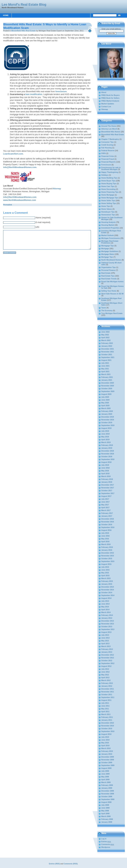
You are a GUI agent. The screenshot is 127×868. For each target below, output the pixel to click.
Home (6, 15)
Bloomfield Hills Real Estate (23, 31)
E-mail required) (43, 222)
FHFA (104, 153)
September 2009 (108, 765)
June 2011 (105, 706)
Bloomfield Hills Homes (111, 132)
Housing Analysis (108, 222)
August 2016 (106, 530)
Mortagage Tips (108, 246)
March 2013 (106, 646)
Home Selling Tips (109, 203)
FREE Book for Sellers (110, 98)
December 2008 (108, 791)
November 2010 (108, 726)
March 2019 (106, 442)
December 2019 (108, 417)
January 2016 (107, 550)
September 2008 (108, 799)
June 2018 (105, 468)
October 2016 (107, 525)
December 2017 (108, 485)
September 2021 (108, 357)
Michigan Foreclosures (111, 238)
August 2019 (106, 428)
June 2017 (105, 502)
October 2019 (107, 423)
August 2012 (106, 666)
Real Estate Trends (109, 279)
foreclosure (61, 91)
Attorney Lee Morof (109, 129)
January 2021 (107, 380)
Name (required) (43, 218)
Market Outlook (108, 235)
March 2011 (106, 714)
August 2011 (106, 700)
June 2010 (105, 740)
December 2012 (108, 655)
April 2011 (105, 712)
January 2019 (107, 448)
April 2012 (105, 678)
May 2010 (105, 743)
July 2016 (105, 533)
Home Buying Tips (109, 184)
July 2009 (105, 771)
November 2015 (108, 556)
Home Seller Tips (108, 201)
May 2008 (105, 811)
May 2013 (105, 641)
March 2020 (106, 408)
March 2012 (106, 680)
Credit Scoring (107, 145)
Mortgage (105, 249)
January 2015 (107, 584)
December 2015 (108, 553)
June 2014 (105, 604)
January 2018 (107, 482)
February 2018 (107, 479)
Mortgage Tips (107, 257)
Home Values (107, 209)
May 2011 (105, 709)
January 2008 (107, 822)
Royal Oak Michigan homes (112, 282)
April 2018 (105, 474)
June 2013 (105, 638)
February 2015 (107, 581)
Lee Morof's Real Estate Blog (24, 4)
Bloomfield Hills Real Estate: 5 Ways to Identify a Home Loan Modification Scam (45, 26)
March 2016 (106, 544)
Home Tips (106, 206)
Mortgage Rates (108, 254)
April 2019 (105, 440)
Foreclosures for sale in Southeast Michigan (111, 168)
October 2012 (107, 661)
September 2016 (108, 527)
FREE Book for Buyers (110, 95)
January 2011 (107, 720)
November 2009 (108, 760)
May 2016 (105, 539)
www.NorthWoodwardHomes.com (20, 200)
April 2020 (105, 406)
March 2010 (106, 748)
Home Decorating (108, 189)
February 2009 (107, 785)
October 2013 (107, 627)
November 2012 (108, 658)
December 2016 (108, 519)
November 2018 (108, 454)
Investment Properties (110, 228)
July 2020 (105, 397)
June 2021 (105, 366)
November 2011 (108, 692)
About (104, 92)
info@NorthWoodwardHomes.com (20, 167)
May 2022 (105, 335)
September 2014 (108, 595)
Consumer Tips (107, 142)
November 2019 (108, 420)
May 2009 (105, 777)
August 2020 (106, 394)
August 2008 (106, 802)
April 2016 (105, 542)
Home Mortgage (108, 195)
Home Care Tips (108, 186)
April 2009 (105, 780)
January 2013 (107, 652)
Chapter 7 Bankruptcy (110, 139)
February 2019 (107, 445)
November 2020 (108, 386)
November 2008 (108, 794)
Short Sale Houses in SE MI (112, 294)
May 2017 (105, 505)
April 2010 (105, 746)
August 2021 (106, 360)
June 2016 (105, 536)
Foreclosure (106, 165)
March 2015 (106, 578)
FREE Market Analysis (110, 101)
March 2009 (106, 782)
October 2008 (107, 797)
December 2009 (108, 757)
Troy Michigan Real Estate (112, 313)
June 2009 (105, 774)
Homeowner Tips (108, 215)
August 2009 (106, 768)
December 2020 (108, 383)
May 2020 (105, 403)
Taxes (104, 308)
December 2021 (108, 349)
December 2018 (108, 451)
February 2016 (107, 547)
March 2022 (106, 340)
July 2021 (105, 363)
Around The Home (109, 126)
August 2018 (106, 462)
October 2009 (107, 763)
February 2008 (107, 819)
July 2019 (105, 431)
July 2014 (105, 601)
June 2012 (105, 672)
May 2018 (105, 471)
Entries (106, 842)
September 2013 (108, 629)
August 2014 (106, 598)
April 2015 (105, 576)
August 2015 (106, 564)
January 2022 (107, 346)
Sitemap (105, 109)
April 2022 (105, 338)
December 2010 (108, 723)
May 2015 (105, 573)
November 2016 (108, 522)
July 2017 (105, 499)
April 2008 (105, 814)
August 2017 (106, 496)
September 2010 (108, 731)
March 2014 (106, 612)
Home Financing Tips (110, 192)
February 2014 (107, 615)
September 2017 (108, 493)
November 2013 (108, 624)
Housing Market (108, 225)
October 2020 (107, 389)
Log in (104, 839)
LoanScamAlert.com (13, 154)
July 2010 (105, 737)
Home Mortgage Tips (110, 198)
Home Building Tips (109, 178)
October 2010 (107, 729)
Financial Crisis (108, 156)
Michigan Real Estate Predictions (110, 242)
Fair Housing (107, 148)
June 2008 (105, 808)
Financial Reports (108, 162)
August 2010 (106, 734)
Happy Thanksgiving (110, 172)
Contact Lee (106, 107)
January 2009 (107, 788)
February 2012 (107, 683)
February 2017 (107, 513)
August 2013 (106, 632)
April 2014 (105, 610)
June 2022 (105, 332)
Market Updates (108, 104)
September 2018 (108, 459)
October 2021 (107, 355)
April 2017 (105, 508)
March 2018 (106, 476)
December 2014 (108, 587)
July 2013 (105, 635)
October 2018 (107, 457)
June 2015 (105, 570)
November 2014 (108, 590)
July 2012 (105, 669)
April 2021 (105, 372)
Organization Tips (108, 267)
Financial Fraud (108, 159)
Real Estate (106, 273)
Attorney (57, 189)
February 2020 (107, 411)
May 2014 (105, 607)
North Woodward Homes (111, 260)
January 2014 (107, 618)
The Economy (107, 311)
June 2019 (105, 434)
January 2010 (107, 754)
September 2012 (108, 663)
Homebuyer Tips (108, 212)
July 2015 (105, 567)
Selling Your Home (109, 291)
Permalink (8, 205)
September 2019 (108, 425)
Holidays (105, 175)
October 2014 (107, 593)
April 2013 (105, 644)
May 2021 (105, 369)
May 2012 (105, 675)
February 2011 (107, 717)
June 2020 (105, 400)
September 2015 (108, 561)
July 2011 (105, 703)
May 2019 (105, 437)
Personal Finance (108, 270)
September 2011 (108, 697)
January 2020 (107, 414)
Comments (108, 844)
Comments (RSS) (71, 864)
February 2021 (107, 377)
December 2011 (108, 689)
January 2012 (107, 686)
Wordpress (106, 847)
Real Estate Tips (108, 276)
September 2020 (108, 391)
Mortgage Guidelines (110, 251)
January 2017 (107, 516)
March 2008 (106, 816)
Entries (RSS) (54, 864)
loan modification (34, 94)
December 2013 (108, 621)
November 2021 (108, 352)
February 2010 (107, 751)
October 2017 (107, 491)
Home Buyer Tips (108, 181)
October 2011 (107, 695)
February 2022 (107, 343)
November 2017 (108, 488)
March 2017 (106, 510)
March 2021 (106, 374)
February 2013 (107, 649)
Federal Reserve (108, 151)
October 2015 (107, 559)
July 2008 (105, 805)
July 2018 (105, 465)
